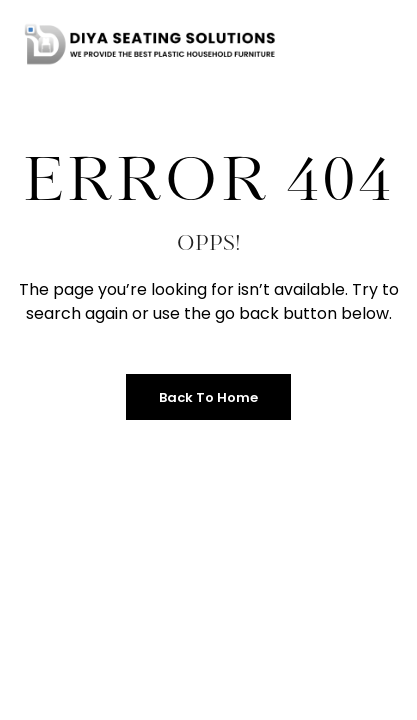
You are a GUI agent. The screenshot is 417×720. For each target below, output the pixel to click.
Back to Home (208, 397)
